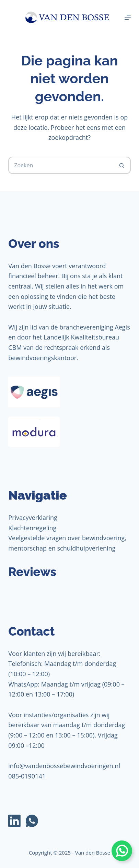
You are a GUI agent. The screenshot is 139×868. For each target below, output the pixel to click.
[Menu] (128, 17)
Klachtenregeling (32, 528)
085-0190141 (27, 776)
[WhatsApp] (32, 821)
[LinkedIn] (14, 821)
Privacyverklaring (33, 517)
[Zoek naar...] (61, 165)
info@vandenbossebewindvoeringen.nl (64, 766)
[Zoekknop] (122, 165)
